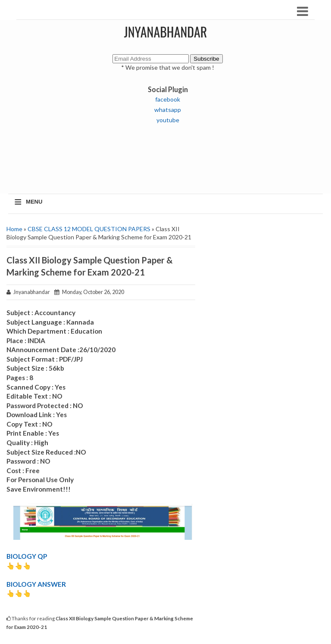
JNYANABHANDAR (166, 32)
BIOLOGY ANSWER (36, 584)
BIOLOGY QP (27, 556)
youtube (168, 120)
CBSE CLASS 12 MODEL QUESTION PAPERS (89, 229)
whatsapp (168, 110)
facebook (168, 99)
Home (14, 229)
